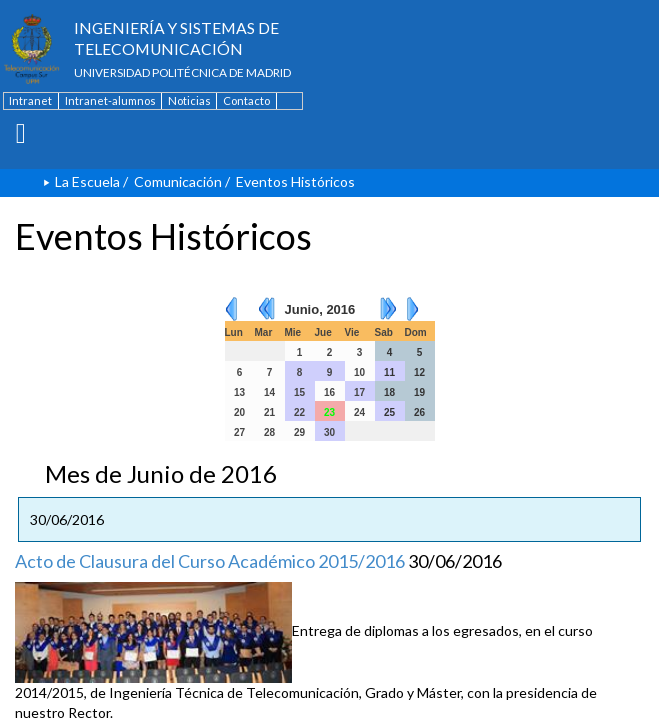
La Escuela (87, 181)
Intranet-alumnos (110, 100)
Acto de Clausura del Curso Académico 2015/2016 (210, 561)
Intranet (30, 100)
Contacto (246, 100)
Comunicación (178, 181)
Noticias (189, 100)
